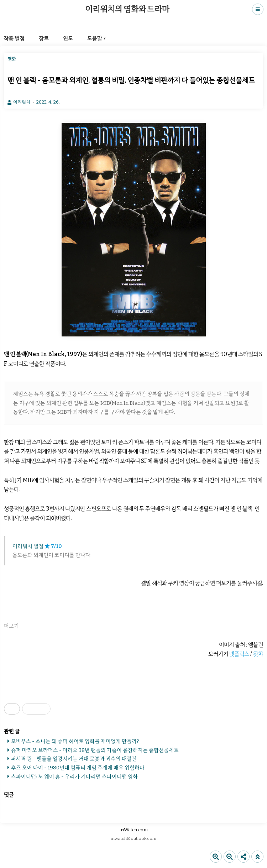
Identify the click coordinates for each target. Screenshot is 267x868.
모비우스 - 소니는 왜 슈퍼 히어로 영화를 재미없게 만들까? (75, 741)
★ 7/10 (53, 546)
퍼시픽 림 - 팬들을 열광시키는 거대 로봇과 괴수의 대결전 (74, 759)
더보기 (11, 626)
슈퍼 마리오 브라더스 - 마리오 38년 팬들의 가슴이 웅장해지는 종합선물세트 (95, 750)
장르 (44, 38)
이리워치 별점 (28, 546)
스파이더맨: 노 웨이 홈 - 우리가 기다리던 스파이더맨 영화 (74, 777)
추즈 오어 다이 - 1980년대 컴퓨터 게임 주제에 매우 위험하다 (78, 768)
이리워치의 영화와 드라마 (127, 9)
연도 (68, 38)
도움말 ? (96, 38)
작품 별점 (14, 38)
